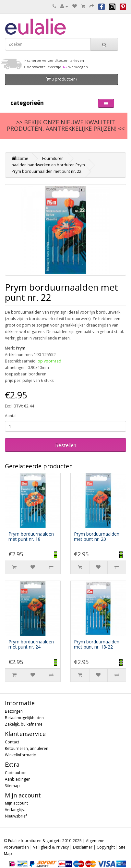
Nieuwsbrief (16, 816)
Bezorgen (14, 711)
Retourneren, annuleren (27, 748)
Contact (12, 742)
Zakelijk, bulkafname (24, 724)
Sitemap (12, 786)
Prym (21, 348)
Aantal (11, 416)
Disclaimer (83, 847)
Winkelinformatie (20, 755)
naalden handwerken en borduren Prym (48, 165)
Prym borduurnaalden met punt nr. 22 (47, 171)
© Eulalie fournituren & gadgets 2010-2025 (43, 841)
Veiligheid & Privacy (51, 847)
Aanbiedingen (18, 779)
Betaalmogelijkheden (24, 718)
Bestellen (66, 445)
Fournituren (53, 158)
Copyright (106, 847)
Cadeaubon (16, 773)
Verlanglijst (15, 810)
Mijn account (16, 803)
